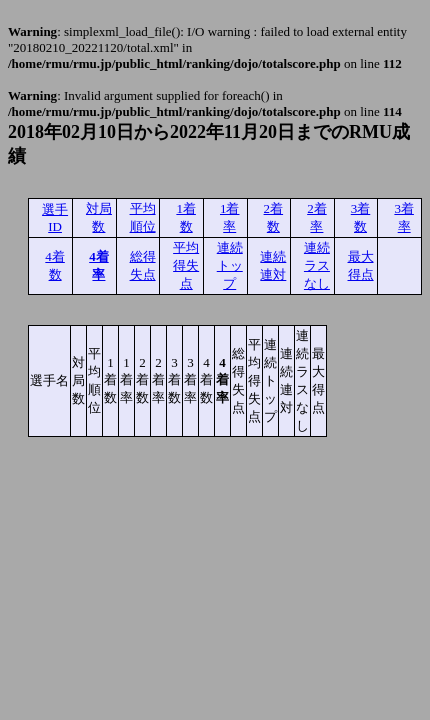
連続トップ (230, 265)
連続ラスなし (317, 265)
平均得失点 (186, 265)
